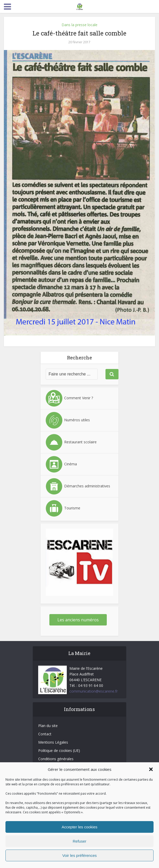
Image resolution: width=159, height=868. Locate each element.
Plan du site (48, 726)
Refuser (80, 841)
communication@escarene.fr (94, 691)
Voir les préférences (80, 855)
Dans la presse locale (79, 25)
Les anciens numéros (78, 620)
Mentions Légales (53, 742)
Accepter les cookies (79, 827)
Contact (45, 734)
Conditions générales (56, 759)
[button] (151, 769)
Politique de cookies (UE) (59, 750)
